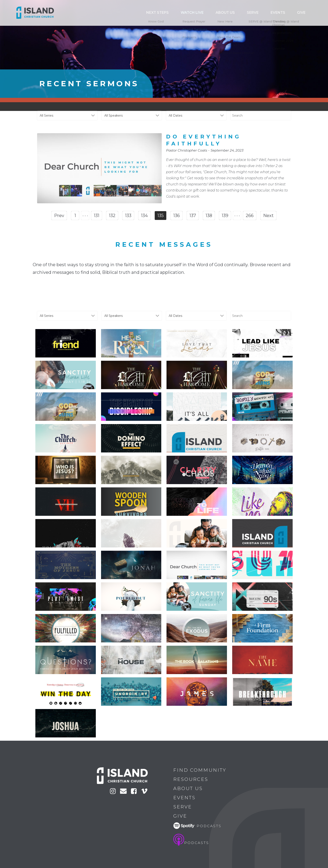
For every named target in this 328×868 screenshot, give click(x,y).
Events (286, 13)
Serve (267, 13)
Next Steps (191, 13)
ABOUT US (245, 13)
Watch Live (219, 13)
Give (304, 13)
